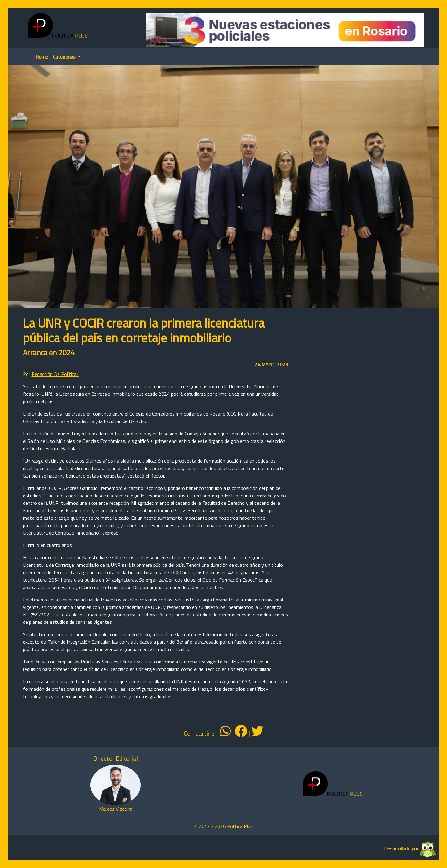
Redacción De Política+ (55, 374)
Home (42, 57)
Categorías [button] (65, 57)
